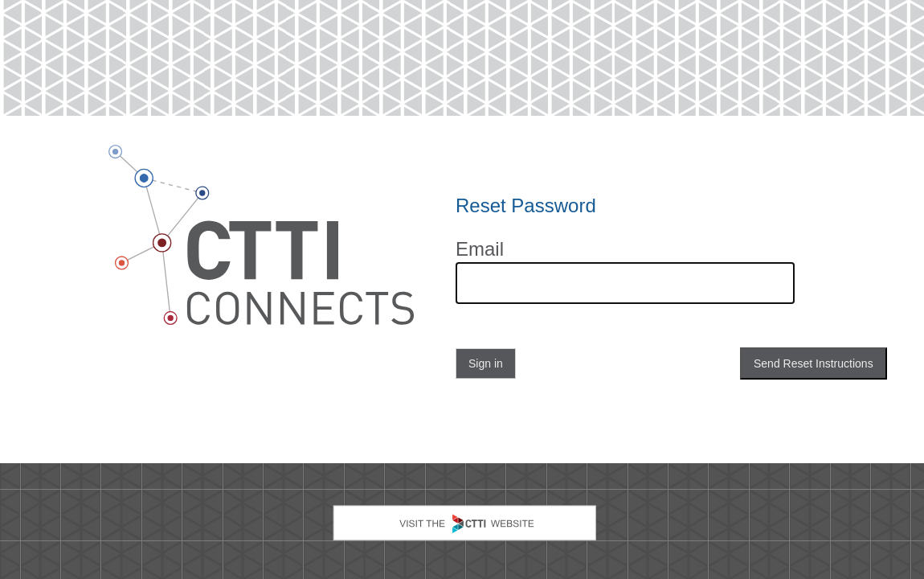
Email (480, 249)
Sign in (486, 363)
